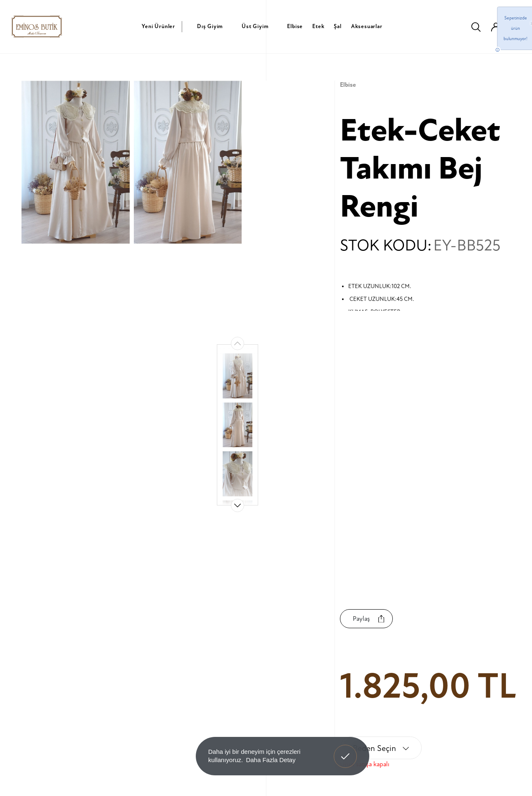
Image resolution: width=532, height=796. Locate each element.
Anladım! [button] (346, 750)
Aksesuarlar (367, 26)
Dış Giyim (210, 26)
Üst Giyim (255, 26)
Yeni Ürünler (158, 26)
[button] (237, 505)
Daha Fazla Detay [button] (271, 760)
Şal (337, 26)
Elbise (295, 26)
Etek (318, 26)
